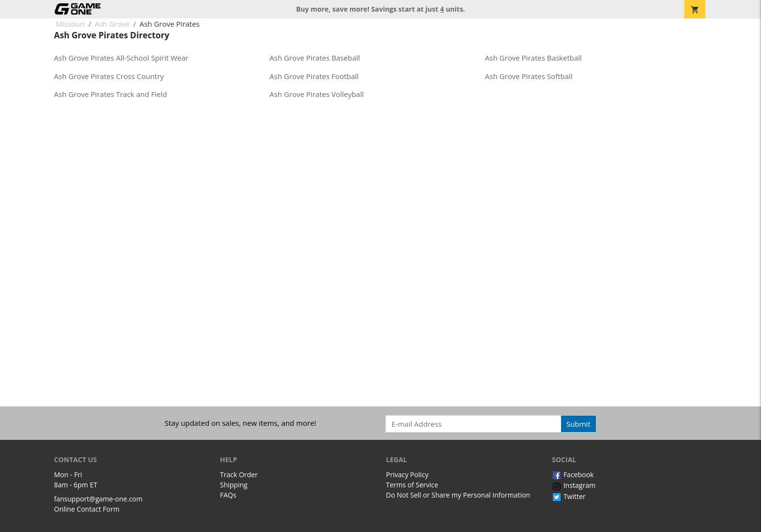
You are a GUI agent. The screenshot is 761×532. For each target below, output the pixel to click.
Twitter (569, 496)
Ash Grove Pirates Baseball (314, 58)
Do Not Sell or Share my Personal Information (458, 495)
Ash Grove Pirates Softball (529, 76)
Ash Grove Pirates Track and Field (110, 94)
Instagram (574, 485)
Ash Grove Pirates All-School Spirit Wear (121, 58)
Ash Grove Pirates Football (314, 76)
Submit (579, 424)
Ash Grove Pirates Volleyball (316, 94)
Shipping (234, 485)
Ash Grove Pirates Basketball (533, 58)
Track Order (239, 475)
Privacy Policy (407, 475)
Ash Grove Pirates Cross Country (109, 76)
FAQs (228, 495)
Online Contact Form (87, 509)
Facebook (573, 475)
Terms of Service (412, 485)
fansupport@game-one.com (98, 499)
